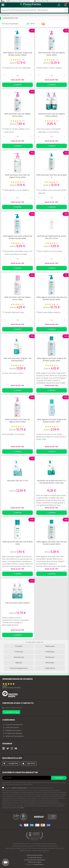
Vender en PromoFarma (13, 736)
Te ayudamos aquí (11, 712)
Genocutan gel (19, 657)
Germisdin (19, 646)
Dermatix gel (50, 657)
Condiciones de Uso (35, 858)
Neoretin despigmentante (19, 668)
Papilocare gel (50, 646)
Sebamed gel (50, 663)
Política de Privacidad (35, 855)
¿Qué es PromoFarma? (13, 725)
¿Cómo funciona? (11, 728)
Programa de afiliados (13, 733)
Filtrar (31, 24)
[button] (59, 5)
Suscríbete (59, 778)
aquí (22, 808)
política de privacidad (20, 788)
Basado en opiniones (11, 688)
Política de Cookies (35, 862)
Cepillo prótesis (50, 668)
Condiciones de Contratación (35, 860)
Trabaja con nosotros (12, 730)
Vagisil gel (19, 663)
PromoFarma (39, 864)
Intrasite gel (19, 652)
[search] (66, 10)
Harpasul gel (50, 652)
